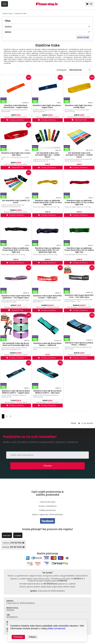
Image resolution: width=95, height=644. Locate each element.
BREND (8, 32)
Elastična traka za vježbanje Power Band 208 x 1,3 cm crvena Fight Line (79, 203)
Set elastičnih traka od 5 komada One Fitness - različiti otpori (79, 155)
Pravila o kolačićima (47, 506)
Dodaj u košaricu (16, 120)
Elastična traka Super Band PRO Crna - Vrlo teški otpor (79, 296)
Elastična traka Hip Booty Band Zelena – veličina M (47, 344)
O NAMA (18, 536)
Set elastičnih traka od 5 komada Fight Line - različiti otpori (47, 155)
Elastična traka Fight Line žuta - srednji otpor (79, 106)
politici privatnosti (56, 628)
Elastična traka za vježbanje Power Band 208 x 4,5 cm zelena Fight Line (79, 250)
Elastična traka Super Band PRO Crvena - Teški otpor (47, 297)
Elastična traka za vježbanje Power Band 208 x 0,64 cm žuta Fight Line (47, 203)
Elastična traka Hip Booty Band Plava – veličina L (79, 344)
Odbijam (33, 637)
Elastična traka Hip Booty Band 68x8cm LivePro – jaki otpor (47, 392)
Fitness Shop (8, 13)
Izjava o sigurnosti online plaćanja (47, 514)
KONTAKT (7, 536)
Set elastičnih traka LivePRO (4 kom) (16, 202)
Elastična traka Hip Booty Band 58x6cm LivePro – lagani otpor (16, 392)
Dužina (8, 27)
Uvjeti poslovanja (48, 502)
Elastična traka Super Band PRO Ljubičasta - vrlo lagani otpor (16, 297)
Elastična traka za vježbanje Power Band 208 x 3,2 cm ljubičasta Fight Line (47, 250)
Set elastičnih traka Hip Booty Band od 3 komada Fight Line (16, 344)
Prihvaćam (18, 637)
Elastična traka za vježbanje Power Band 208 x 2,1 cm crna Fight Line (16, 250)
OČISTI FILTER (83, 37)
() (89, 4)
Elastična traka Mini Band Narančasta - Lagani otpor (16, 106)
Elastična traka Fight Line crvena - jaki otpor (16, 154)
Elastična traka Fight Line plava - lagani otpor (47, 106)
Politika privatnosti (47, 510)
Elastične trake (21, 13)
